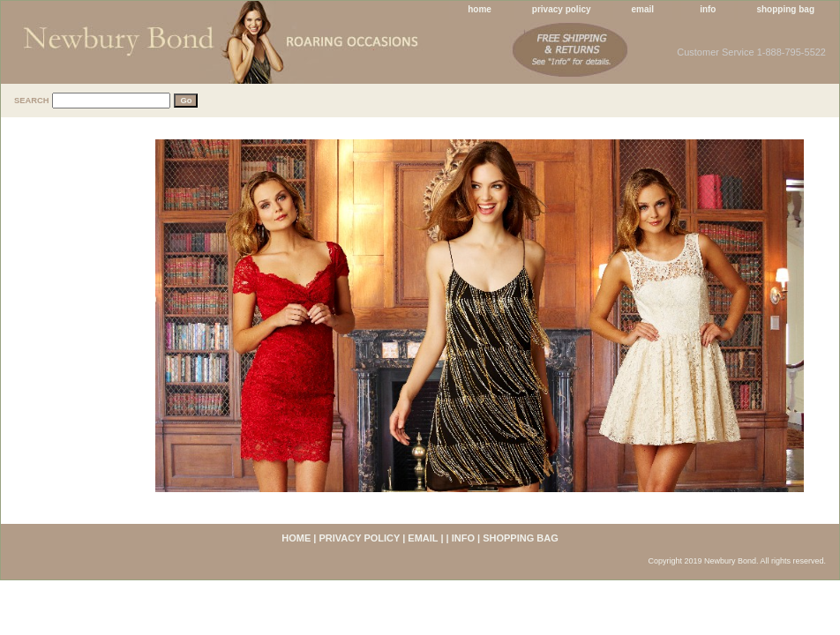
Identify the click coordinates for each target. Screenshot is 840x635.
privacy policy (562, 9)
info (708, 9)
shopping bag (785, 9)
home (480, 9)
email (643, 9)
